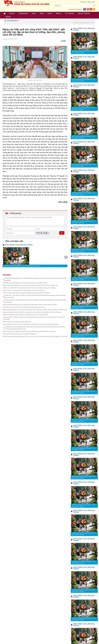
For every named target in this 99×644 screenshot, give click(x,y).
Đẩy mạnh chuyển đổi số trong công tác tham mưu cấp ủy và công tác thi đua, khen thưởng (30, 288)
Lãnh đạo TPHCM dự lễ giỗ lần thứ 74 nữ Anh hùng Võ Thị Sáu (22, 266)
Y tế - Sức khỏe (69, 13)
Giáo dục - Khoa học (84, 13)
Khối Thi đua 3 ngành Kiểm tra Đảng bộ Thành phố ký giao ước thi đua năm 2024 (27, 293)
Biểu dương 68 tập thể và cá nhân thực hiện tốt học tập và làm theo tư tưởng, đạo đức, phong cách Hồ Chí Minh (36, 310)
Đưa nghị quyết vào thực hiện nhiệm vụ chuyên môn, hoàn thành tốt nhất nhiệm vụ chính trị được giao (33, 312)
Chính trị (12, 13)
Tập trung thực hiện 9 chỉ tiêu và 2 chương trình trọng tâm (20, 334)
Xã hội (42, 13)
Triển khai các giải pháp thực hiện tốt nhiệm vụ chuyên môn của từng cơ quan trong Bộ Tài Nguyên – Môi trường (36, 336)
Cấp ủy (34, 13)
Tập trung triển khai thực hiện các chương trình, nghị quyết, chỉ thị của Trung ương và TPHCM (30, 305)
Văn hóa (8, 17)
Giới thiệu (83, 2)
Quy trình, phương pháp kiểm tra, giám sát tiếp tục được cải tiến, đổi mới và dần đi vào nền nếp (31, 285)
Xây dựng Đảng (23, 13)
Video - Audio (91, 2)
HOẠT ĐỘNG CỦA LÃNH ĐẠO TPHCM (19, 245)
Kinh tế (50, 13)
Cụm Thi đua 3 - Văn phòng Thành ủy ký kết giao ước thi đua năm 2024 (24, 290)
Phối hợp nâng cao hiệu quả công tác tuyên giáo (18, 322)
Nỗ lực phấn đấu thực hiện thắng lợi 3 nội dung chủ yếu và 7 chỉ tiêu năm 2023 (26, 315)
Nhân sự (58, 13)
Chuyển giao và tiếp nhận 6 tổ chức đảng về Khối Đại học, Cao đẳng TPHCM (26, 283)
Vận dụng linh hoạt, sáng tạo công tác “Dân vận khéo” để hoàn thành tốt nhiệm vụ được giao (30, 331)
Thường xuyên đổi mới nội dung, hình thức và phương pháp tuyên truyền (25, 307)
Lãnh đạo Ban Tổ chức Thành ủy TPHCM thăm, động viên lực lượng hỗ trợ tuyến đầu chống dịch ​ (31, 324)
